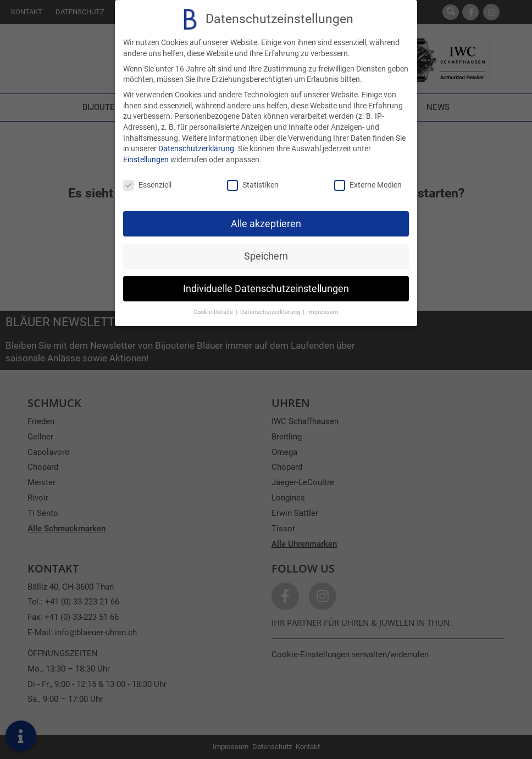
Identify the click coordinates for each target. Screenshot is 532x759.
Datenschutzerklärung (196, 148)
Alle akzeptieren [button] (266, 223)
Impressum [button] (323, 312)
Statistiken (253, 185)
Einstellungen (146, 159)
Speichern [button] (266, 256)
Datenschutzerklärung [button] (271, 312)
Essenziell (147, 185)
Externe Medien (368, 185)
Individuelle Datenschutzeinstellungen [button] (266, 288)
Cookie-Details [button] (214, 312)
